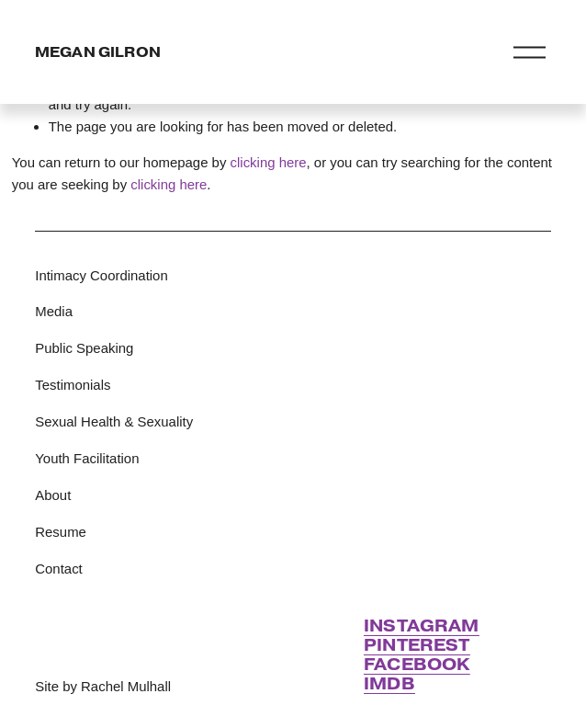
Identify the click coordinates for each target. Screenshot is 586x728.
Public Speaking (84, 348)
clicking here (269, 162)
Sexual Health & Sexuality (114, 421)
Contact (58, 569)
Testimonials (73, 385)
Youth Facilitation (87, 458)
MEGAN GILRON (98, 52)
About (53, 495)
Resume (61, 532)
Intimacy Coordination (101, 275)
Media (54, 311)
